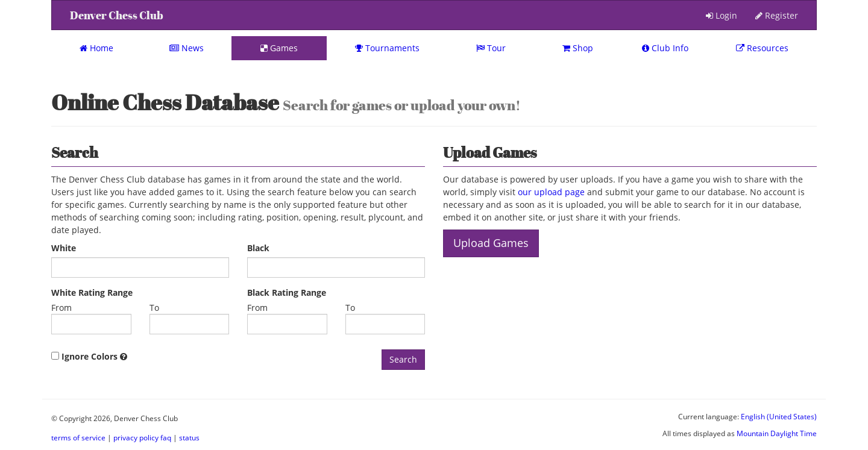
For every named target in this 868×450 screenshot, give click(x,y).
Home (96, 48)
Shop (578, 48)
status (189, 437)
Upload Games (491, 243)
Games (279, 48)
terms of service (78, 437)
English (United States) (779, 416)
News (187, 48)
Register (777, 15)
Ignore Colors (89, 356)
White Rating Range (92, 292)
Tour (491, 48)
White (64, 248)
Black (258, 248)
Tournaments (387, 48)
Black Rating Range (287, 292)
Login (722, 15)
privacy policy (136, 437)
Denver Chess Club (117, 15)
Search (403, 359)
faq (166, 437)
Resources (762, 48)
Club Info (665, 48)
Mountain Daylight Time (777, 433)
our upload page (551, 192)
